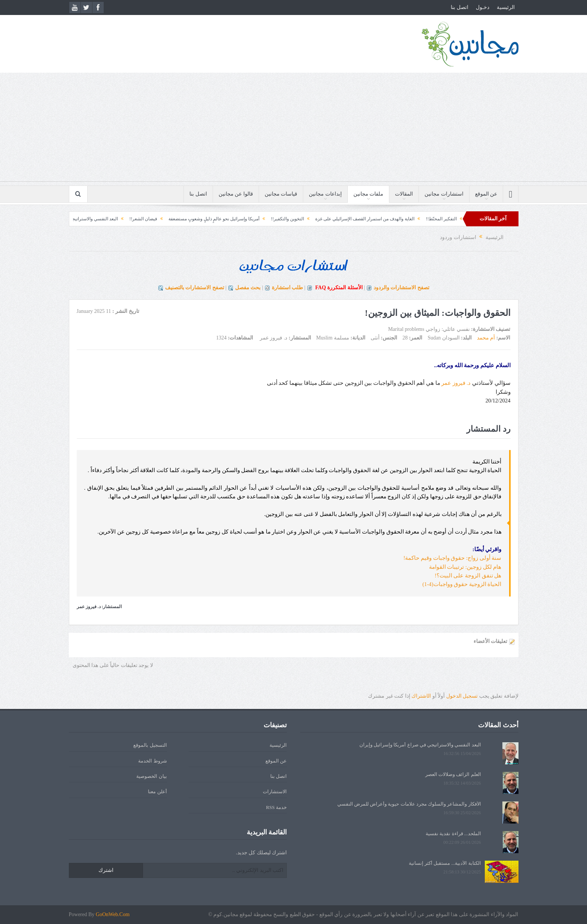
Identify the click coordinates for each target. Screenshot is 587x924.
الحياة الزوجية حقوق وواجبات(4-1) (462, 584)
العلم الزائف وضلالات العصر (453, 774)
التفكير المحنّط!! (430, 219)
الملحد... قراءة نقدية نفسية (453, 834)
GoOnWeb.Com (113, 914)
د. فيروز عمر (456, 383)
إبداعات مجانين (325, 194)
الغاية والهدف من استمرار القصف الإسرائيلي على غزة (354, 219)
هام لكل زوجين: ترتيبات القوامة (465, 567)
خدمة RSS (276, 807)
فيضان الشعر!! (132, 219)
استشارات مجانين (444, 194)
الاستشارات (275, 792)
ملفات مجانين (369, 194)
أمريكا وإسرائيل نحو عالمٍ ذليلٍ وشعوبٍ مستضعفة (203, 219)
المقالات (404, 194)
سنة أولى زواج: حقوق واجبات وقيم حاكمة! (453, 558)
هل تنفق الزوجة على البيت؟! (468, 576)
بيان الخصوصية (151, 776)
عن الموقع (486, 194)
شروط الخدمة (152, 761)
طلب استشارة (288, 288)
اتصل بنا (460, 7)
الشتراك (421, 696)
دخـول (483, 7)
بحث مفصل (248, 288)
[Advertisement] (293, 129)
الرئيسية (506, 7)
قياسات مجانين (281, 194)
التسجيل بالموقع (150, 745)
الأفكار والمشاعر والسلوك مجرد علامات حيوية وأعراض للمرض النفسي (409, 804)
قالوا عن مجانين (236, 194)
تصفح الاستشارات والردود (402, 288)
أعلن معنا (157, 792)
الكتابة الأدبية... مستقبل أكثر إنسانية (445, 863)
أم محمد (486, 338)
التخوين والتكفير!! (276, 219)
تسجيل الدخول (462, 696)
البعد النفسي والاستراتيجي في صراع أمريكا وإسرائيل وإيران (420, 745)
